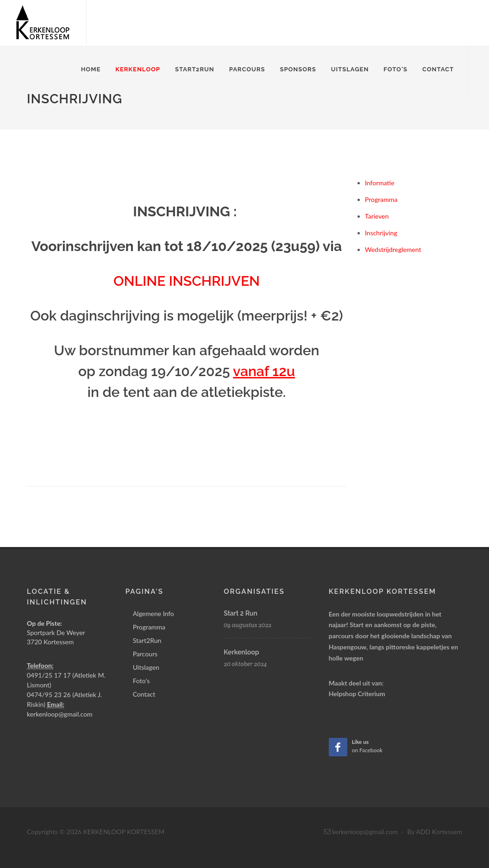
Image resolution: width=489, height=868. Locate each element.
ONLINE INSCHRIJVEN (187, 281)
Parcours (247, 69)
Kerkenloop (138, 69)
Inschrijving (381, 233)
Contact (438, 69)
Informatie (380, 183)
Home (91, 69)
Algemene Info (154, 613)
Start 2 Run (240, 613)
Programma (381, 199)
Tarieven (377, 216)
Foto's (395, 69)
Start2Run (195, 69)
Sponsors (298, 69)
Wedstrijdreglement (393, 249)
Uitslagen (350, 69)
